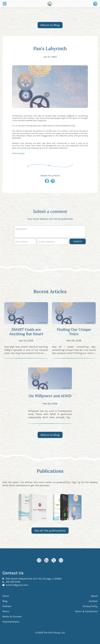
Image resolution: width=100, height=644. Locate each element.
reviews (21, 153)
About (94, 596)
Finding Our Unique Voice (74, 332)
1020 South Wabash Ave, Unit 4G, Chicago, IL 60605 (34, 579)
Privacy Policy (90, 606)
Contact (93, 601)
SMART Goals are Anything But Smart (26, 332)
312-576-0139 (13, 582)
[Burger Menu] (5, 4)
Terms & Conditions (86, 611)
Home (6, 596)
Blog (5, 601)
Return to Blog (50, 25)
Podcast (7, 606)
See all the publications (50, 531)
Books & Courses (12, 616)
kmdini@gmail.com (17, 585)
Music (6, 611)
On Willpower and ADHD (50, 396)
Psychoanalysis (11, 622)
